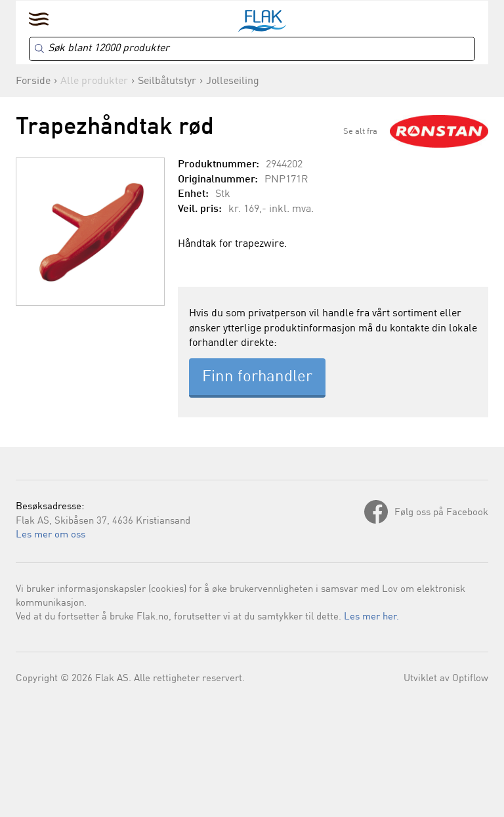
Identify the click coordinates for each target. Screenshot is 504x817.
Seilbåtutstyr (167, 81)
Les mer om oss (51, 535)
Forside (33, 81)
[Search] (252, 49)
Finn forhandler (257, 377)
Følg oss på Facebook (441, 513)
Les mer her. (371, 617)
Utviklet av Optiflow (446, 679)
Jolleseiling (233, 81)
